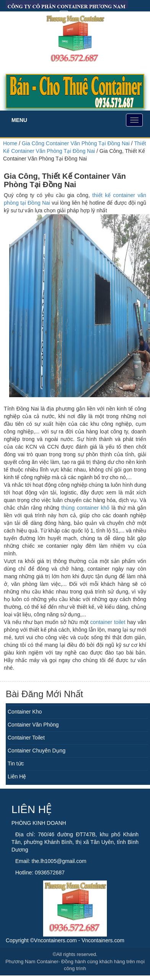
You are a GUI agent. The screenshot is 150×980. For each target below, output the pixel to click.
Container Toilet (26, 738)
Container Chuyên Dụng (36, 751)
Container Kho (25, 712)
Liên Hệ (17, 776)
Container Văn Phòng (33, 725)
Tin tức (16, 763)
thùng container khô (85, 508)
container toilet (108, 622)
